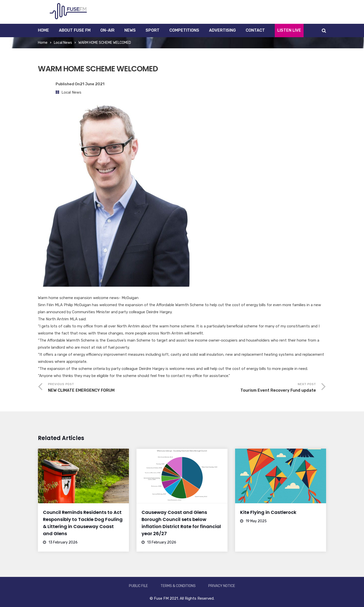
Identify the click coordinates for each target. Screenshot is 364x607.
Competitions (184, 30)
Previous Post (115, 388)
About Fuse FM (75, 30)
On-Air (107, 30)
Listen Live (289, 30)
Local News (63, 43)
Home (43, 30)
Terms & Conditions (178, 586)
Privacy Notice (222, 586)
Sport (153, 30)
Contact (255, 30)
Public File (138, 586)
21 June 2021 (92, 84)
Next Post (249, 388)
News (130, 30)
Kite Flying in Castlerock (268, 512)
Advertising (222, 30)
